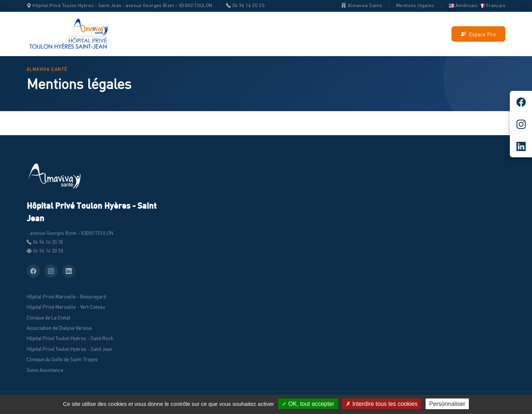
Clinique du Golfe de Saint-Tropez (62, 359)
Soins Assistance (45, 370)
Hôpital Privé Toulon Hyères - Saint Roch (70, 338)
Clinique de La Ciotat (48, 318)
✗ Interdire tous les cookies (382, 404)
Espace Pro (478, 34)
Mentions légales (415, 5)
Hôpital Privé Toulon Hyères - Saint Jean (69, 349)
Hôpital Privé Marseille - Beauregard (66, 297)
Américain (463, 5)
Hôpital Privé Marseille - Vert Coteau (66, 307)
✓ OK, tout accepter (308, 404)
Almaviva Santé (362, 5)
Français (492, 5)
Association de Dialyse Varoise (59, 328)
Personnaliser (447, 404)
